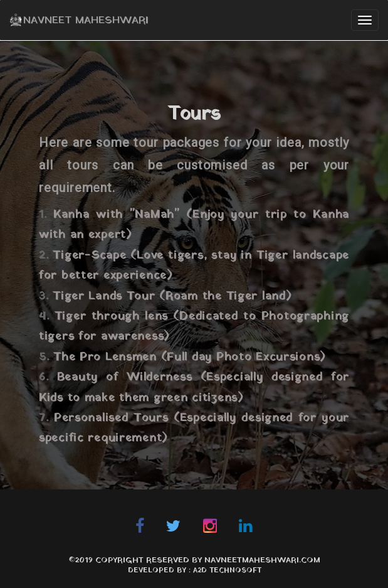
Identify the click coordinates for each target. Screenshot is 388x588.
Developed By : (160, 570)
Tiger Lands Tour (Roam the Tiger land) (172, 297)
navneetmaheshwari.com (262, 560)
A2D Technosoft (227, 570)
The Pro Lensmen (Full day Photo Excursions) (190, 357)
